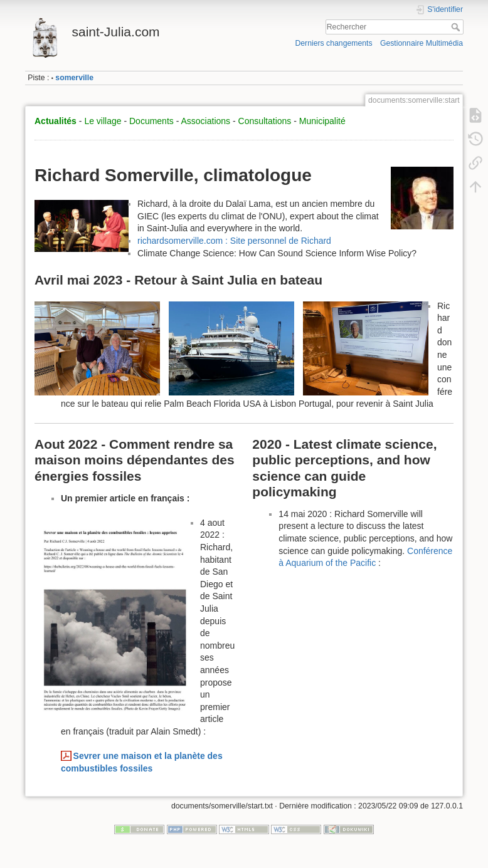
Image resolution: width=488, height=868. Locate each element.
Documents (151, 121)
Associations (205, 121)
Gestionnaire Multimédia (422, 43)
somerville (74, 78)
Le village (103, 121)
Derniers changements (333, 43)
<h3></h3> (368, 645)
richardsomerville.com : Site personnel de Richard (234, 241)
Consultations (265, 121)
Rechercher (457, 27)
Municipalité (322, 121)
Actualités (56, 121)
